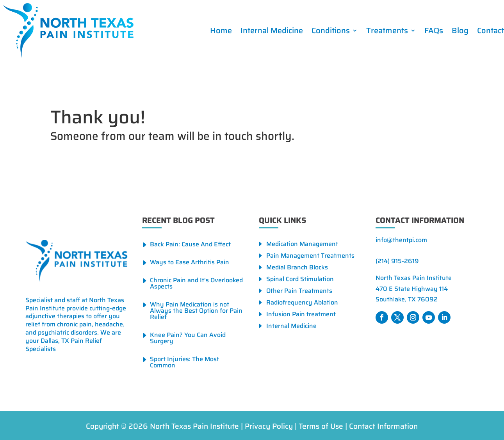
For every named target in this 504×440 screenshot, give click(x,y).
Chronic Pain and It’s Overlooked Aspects (196, 283)
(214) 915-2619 (397, 261)
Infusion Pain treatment (301, 315)
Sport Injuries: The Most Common (184, 362)
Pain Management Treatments (310, 257)
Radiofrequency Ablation (302, 304)
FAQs (434, 30)
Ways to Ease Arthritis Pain (190, 262)
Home (221, 30)
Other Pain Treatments (299, 292)
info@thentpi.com (401, 240)
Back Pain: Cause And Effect (190, 244)
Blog (460, 30)
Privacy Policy (269, 426)
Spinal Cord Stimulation (300, 280)
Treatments (387, 30)
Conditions (331, 30)
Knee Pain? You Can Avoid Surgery (188, 338)
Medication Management (302, 245)
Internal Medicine (272, 30)
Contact (491, 30)
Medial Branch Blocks (297, 268)
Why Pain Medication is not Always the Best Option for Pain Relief (196, 311)
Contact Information (383, 426)
